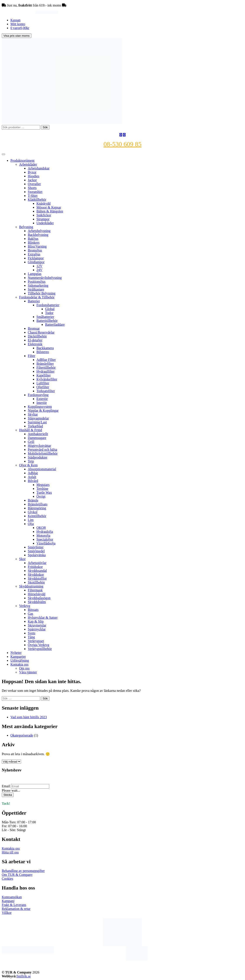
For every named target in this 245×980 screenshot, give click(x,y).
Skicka (8, 795)
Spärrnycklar (37, 629)
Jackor (32, 180)
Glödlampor (36, 262)
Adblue (33, 473)
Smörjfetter (36, 547)
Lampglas (35, 274)
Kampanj (8, 901)
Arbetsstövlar (37, 563)
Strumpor (43, 219)
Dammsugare (37, 438)
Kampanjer (18, 657)
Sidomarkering (38, 285)
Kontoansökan (12, 897)
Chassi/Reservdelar (41, 332)
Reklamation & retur (16, 909)
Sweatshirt (35, 192)
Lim (31, 520)
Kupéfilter (44, 375)
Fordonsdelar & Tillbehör (37, 297)
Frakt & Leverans (14, 905)
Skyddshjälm (37, 602)
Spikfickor (44, 215)
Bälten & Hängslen (50, 211)
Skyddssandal (37, 571)
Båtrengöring (37, 508)
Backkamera (45, 348)
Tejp (31, 461)
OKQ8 (41, 528)
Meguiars (43, 485)
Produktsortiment (22, 160)
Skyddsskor (36, 575)
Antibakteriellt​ (38, 434)
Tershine (42, 489)
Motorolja (43, 535)
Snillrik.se (24, 976)
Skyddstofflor (37, 578)
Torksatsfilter (46, 391)
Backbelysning (38, 235)
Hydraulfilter (46, 371)
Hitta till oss (10, 852)
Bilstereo (43, 352)
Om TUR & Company (17, 875)
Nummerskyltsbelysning (45, 278)
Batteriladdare (55, 325)
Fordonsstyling (38, 395)
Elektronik (35, 344)
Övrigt (41, 496)
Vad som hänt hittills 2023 (29, 717)
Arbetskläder (28, 164)
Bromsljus (35, 250)
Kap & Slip (36, 621)
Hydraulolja (45, 532)
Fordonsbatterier (48, 305)
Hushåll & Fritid (31, 430)
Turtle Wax (44, 492)
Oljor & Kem (28, 465)
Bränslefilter (45, 364)
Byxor (32, 172)
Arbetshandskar (39, 168)
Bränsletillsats (38, 504)
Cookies (7, 879)
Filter (32, 356)
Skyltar (33, 414)
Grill (31, 442)
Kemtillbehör (37, 516)
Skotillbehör (36, 582)
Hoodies (33, 176)
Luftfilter (43, 383)
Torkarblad (35, 426)
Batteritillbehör (47, 321)
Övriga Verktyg (38, 645)
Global (50, 309)
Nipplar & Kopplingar (43, 410)
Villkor (7, 913)
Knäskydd (43, 203)
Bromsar (34, 328)
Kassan (15, 20)
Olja (31, 524)
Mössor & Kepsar (49, 207)
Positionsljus (37, 282)
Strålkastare (36, 289)
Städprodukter (38, 457)
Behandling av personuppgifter (23, 871)
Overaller (34, 184)
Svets (32, 633)
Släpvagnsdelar (38, 418)
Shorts (32, 188)
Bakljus (33, 239)
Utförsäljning (20, 660)
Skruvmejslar (37, 625)
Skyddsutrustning (31, 586)
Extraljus (34, 254)
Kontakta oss (19, 664)
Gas (30, 614)
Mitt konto (18, 24)
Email (6, 786)
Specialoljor (45, 539)
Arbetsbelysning (39, 231)
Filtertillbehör (46, 367)
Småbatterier (45, 317)
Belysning (26, 227)
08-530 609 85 (123, 144)
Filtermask (35, 590)
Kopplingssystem (40, 407)
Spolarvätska (37, 555)
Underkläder (45, 223)
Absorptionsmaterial (42, 469)
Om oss (24, 668)
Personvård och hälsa (42, 450)
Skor (22, 559)
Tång (31, 637)
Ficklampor (36, 258)
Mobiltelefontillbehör (43, 453)
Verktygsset (36, 641)
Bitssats (33, 610)
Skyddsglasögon (39, 598)
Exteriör (42, 399)
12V (39, 266)
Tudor (49, 313)
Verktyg (25, 606)
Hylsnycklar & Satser (43, 617)
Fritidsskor (35, 567)
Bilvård (33, 481)
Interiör (42, 403)
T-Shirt (33, 196)
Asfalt (32, 477)
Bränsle (33, 500)
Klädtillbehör (37, 200)
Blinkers (34, 243)
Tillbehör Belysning (42, 293)
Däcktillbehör (37, 336)
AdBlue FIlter (46, 360)
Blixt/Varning (37, 246)
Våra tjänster (28, 672)
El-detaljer (35, 340)
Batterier (34, 301)
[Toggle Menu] (3, 154)
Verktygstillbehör (40, 649)
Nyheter (16, 653)
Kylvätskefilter (47, 379)
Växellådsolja (46, 543)
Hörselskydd (37, 594)
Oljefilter (43, 387)
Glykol (33, 512)
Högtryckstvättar (39, 446)
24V (39, 270)
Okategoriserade (22, 735)
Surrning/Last (37, 422)
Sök (45, 127)
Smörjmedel (36, 551)
